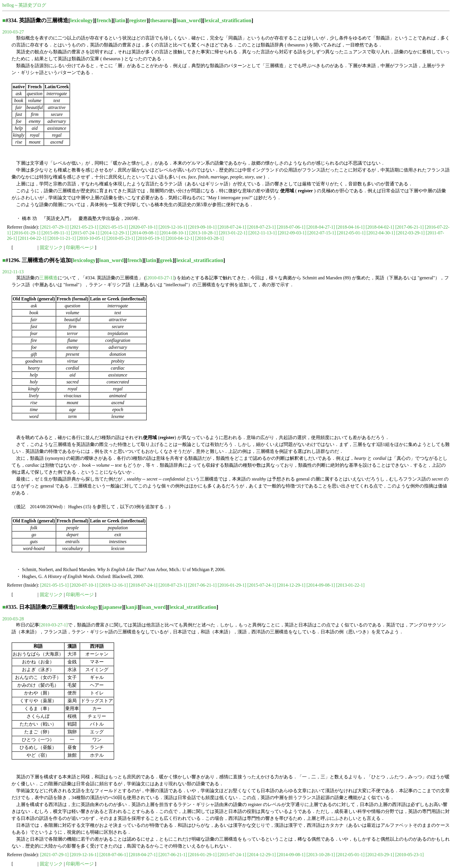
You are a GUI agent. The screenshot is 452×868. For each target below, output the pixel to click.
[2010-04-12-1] (180, 238)
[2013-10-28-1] (204, 233)
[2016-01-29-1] (26, 233)
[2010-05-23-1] (121, 238)
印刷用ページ (80, 247)
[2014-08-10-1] (174, 233)
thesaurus (161, 20)
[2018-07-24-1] (232, 227)
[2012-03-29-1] (410, 233)
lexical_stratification (228, 20)
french (104, 20)
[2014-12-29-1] (115, 233)
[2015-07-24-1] (85, 233)
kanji (132, 607)
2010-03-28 (13, 619)
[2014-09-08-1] (144, 233)
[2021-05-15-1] (114, 227)
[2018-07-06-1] (291, 227)
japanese (112, 607)
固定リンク (51, 247)
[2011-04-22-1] (32, 238)
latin (120, 20)
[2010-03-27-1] (160, 278)
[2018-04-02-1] (380, 227)
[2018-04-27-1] (321, 227)
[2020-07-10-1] (143, 227)
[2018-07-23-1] (262, 227)
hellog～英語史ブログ (24, 5)
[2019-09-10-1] (203, 227)
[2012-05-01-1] (351, 233)
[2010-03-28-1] (209, 238)
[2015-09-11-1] (56, 233)
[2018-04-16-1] (350, 227)
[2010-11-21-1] (62, 238)
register (138, 20)
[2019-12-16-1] (173, 227)
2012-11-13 (13, 272)
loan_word (188, 20)
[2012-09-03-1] (292, 233)
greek (166, 260)
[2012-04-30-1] (381, 233)
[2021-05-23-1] (84, 227)
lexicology (81, 20)
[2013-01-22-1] (233, 233)
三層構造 (48, 278)
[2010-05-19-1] (150, 238)
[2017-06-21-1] (409, 227)
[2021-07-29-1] (55, 227)
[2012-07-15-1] (322, 233)
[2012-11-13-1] (263, 233)
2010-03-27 (13, 32)
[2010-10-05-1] (91, 238)
